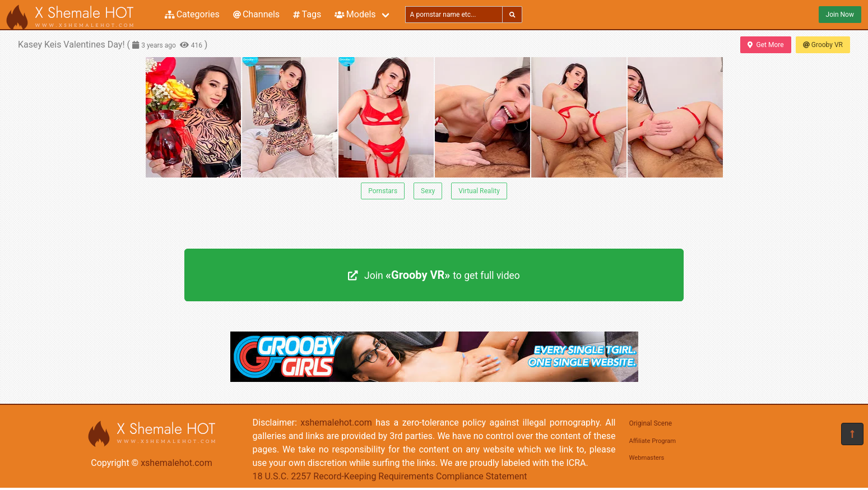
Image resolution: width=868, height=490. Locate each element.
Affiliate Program (653, 441)
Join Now (840, 15)
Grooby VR (823, 45)
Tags (307, 14)
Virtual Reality (479, 191)
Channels (256, 14)
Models (355, 14)
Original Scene (651, 423)
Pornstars (383, 191)
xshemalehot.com (177, 463)
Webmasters (647, 458)
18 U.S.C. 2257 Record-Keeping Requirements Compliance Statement (390, 476)
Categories (192, 14)
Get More (765, 45)
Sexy (428, 191)
